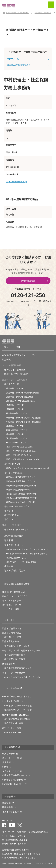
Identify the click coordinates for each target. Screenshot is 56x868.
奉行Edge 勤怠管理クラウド (19, 490)
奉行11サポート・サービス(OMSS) (21, 562)
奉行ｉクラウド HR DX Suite (19, 455)
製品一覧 (6, 360)
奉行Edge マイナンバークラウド (21, 502)
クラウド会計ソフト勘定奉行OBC (17, 13)
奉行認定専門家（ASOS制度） (18, 719)
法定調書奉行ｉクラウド (17, 438)
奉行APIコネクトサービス (16, 530)
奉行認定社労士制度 (14, 723)
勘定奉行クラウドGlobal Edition (20, 401)
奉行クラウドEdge (13, 473)
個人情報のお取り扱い (38, 832)
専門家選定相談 (28, 281)
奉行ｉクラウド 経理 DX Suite (19, 447)
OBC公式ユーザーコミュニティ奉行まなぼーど (27, 554)
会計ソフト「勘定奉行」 (16, 370)
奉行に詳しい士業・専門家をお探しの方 (21, 651)
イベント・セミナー (12, 601)
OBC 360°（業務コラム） (14, 592)
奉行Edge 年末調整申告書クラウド (22, 498)
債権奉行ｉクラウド (15, 405)
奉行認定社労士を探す (15, 659)
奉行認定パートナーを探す (17, 646)
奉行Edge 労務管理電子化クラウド (22, 486)
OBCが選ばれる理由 (14, 536)
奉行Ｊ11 (9, 519)
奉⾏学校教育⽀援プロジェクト (19, 668)
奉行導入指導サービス (16, 558)
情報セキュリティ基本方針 (14, 844)
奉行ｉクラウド (12, 384)
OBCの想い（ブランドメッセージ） (19, 355)
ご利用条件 (21, 832)
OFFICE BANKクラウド (16, 443)
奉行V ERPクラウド (13, 464)
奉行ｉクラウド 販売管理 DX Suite (21, 451)
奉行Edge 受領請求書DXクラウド (21, 481)
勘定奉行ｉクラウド (15, 388)
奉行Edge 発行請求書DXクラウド (21, 477)
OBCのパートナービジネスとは (17, 697)
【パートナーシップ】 (13, 688)
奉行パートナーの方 (12, 728)
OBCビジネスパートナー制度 (18, 706)
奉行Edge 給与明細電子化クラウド (22, 494)
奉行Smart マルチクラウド (17, 506)
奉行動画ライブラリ (12, 605)
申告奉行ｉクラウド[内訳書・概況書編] (23, 422)
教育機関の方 (9, 664)
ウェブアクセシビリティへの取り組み (19, 858)
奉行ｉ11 (9, 511)
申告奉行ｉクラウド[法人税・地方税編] (23, 418)
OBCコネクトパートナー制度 (18, 710)
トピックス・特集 (11, 609)
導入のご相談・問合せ (15, 571)
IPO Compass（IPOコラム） (16, 596)
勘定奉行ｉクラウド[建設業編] (20, 397)
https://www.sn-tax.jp (16, 182)
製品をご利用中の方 (12, 633)
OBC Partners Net (13, 732)
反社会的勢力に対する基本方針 (16, 850)
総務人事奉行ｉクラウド (17, 430)
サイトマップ (8, 832)
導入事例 (9, 540)
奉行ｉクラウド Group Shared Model (23, 459)
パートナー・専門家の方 (43, 13)
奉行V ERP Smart (12, 515)
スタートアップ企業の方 (14, 673)
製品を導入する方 (11, 641)
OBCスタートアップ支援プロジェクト (22, 677)
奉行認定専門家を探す (15, 655)
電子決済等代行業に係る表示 (15, 840)
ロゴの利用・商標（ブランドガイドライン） (22, 854)
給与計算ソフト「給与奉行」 (18, 374)
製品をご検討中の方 (12, 628)
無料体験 (9, 566)
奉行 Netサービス (13, 637)
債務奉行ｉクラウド (15, 409)
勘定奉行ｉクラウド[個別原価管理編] (22, 393)
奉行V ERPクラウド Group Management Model (27, 468)
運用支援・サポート (14, 545)
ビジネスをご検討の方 (13, 701)
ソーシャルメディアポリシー (15, 836)
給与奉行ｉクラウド (15, 434)
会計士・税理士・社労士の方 (16, 715)
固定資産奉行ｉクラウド (17, 413)
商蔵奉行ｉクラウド (15, 426)
